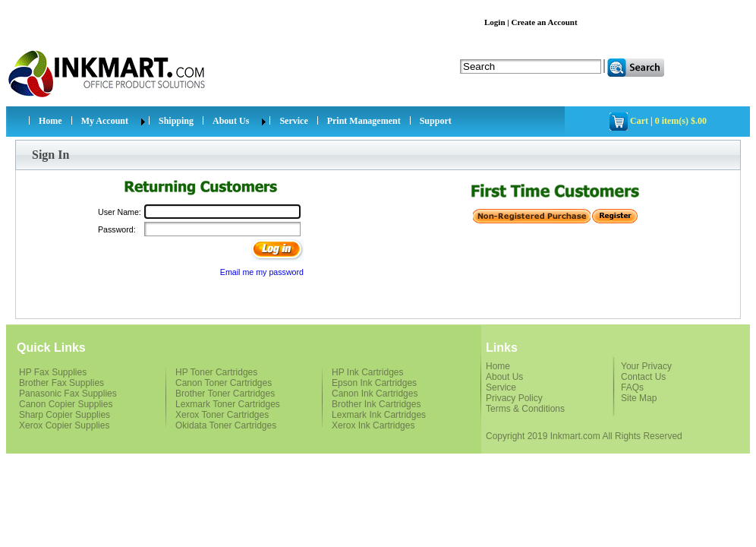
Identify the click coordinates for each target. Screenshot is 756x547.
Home (50, 121)
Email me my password (262, 272)
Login (495, 22)
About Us (231, 121)
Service (293, 121)
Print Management (364, 121)
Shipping (176, 121)
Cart (639, 121)
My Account (105, 121)
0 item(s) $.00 (681, 121)
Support (436, 121)
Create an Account (544, 22)
